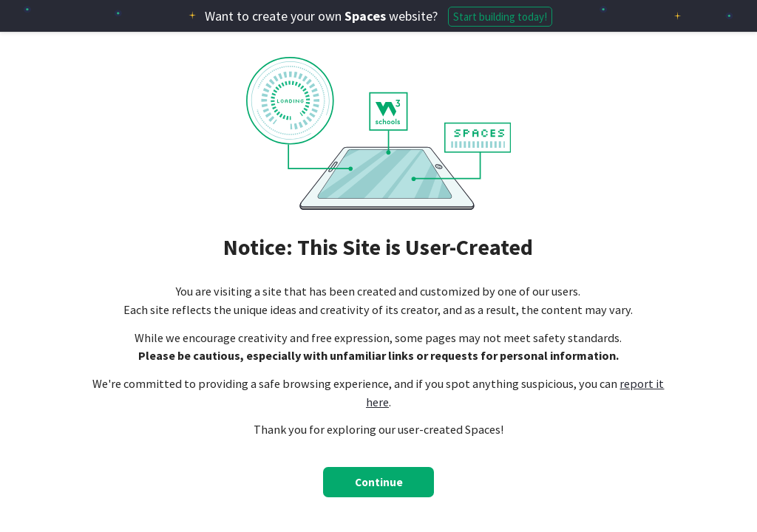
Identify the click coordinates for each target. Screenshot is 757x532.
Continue (379, 482)
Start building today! (500, 17)
